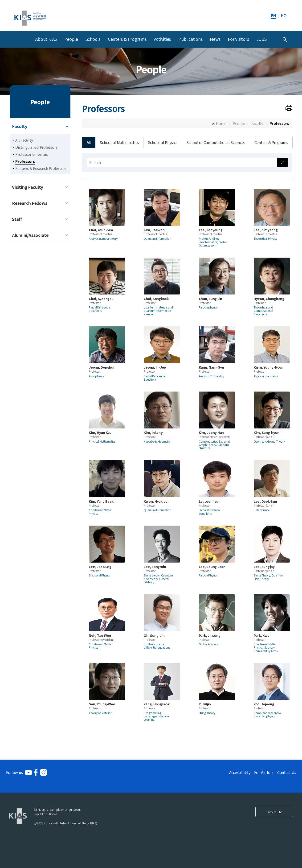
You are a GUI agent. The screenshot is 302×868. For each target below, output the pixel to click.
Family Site (274, 812)
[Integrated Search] (285, 39)
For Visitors (238, 39)
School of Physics (163, 142)
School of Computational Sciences (216, 142)
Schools (93, 39)
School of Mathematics (119, 142)
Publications (190, 39)
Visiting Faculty (28, 187)
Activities (163, 39)
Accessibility (240, 772)
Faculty (20, 126)
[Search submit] (282, 162)
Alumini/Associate (30, 235)
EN (274, 15)
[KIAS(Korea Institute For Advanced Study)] (30, 15)
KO (284, 15)
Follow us (14, 772)
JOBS (262, 39)
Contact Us (287, 772)
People (71, 39)
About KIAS (46, 39)
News (215, 39)
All (89, 142)
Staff (17, 219)
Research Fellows (30, 203)
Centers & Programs (127, 39)
